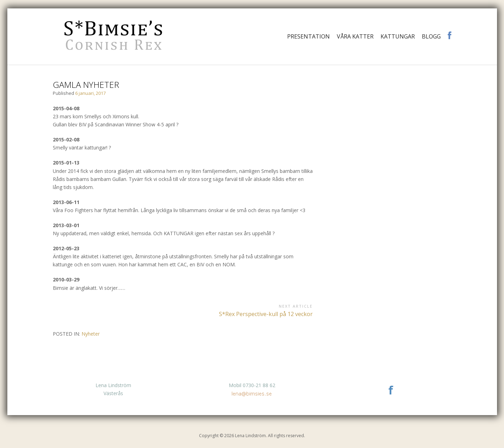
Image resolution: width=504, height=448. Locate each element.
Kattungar (398, 36)
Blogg (431, 36)
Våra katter (355, 36)
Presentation (308, 36)
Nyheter (91, 334)
